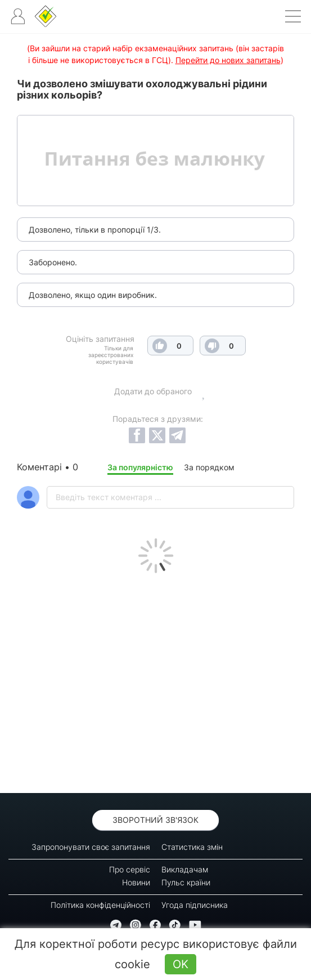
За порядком (209, 467)
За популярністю (140, 467)
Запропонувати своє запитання (91, 847)
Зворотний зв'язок (155, 820)
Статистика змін (192, 847)
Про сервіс (130, 869)
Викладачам (185, 869)
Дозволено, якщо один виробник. (93, 295)
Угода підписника (195, 905)
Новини (136, 882)
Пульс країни (186, 882)
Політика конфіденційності (100, 905)
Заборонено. (53, 262)
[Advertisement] (155, 680)
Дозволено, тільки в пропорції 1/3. (95, 230)
